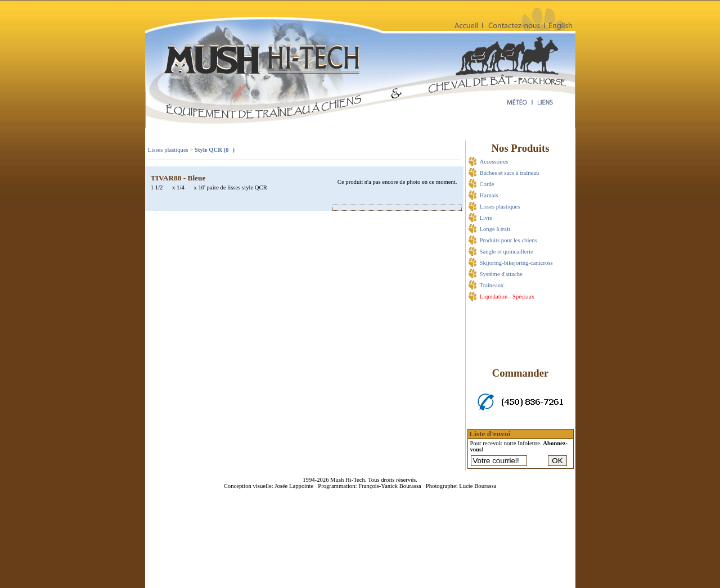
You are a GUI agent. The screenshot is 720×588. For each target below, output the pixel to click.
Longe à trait (495, 229)
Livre (486, 218)
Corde (487, 184)
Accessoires (494, 162)
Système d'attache (501, 274)
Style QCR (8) (215, 150)
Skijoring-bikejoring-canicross (516, 263)
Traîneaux (492, 285)
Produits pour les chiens (508, 240)
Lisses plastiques (168, 150)
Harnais (489, 195)
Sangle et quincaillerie (507, 252)
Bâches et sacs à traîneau (510, 173)
